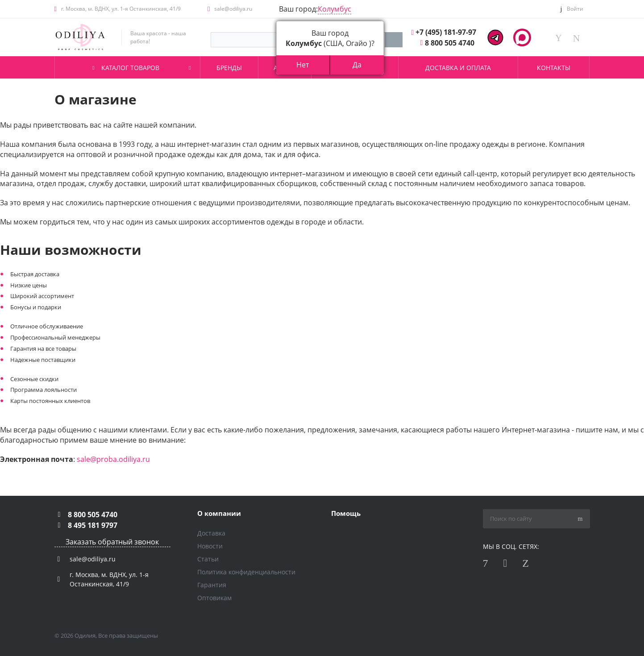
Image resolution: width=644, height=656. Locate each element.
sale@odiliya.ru (233, 9)
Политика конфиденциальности (246, 572)
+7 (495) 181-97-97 (446, 32)
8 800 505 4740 (450, 43)
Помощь (346, 513)
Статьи (208, 559)
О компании (219, 513)
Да (357, 65)
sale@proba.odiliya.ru (113, 459)
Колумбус (334, 9)
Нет (303, 65)
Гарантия (212, 585)
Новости (210, 546)
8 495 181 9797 (93, 525)
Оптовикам (214, 598)
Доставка (211, 533)
